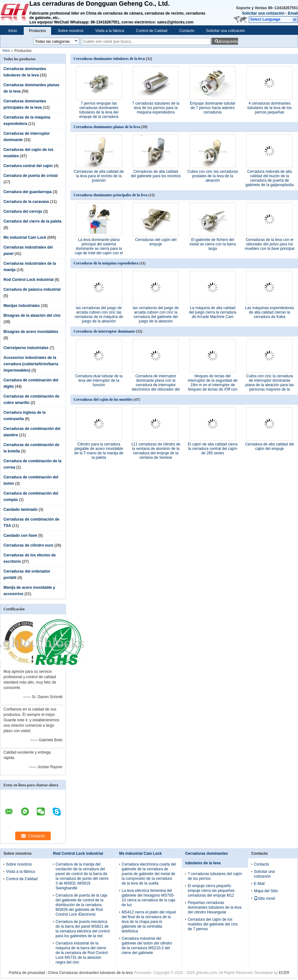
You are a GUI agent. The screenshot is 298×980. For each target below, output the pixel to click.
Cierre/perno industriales (26, 348)
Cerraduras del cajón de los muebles (103, 399)
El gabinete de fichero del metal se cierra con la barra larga (213, 244)
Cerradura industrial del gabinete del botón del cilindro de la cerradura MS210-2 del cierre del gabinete (147, 946)
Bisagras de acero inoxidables (31, 332)
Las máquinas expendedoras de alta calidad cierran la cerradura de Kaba (269, 312)
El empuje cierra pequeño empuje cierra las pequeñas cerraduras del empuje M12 (211, 891)
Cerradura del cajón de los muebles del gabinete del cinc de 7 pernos (213, 924)
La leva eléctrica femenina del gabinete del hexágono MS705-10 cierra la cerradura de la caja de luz (149, 898)
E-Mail (259, 884)
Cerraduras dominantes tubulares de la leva (109, 59)
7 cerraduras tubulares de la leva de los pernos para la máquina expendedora (156, 108)
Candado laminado (20, 509)
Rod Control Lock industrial (29, 280)
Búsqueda (228, 41)
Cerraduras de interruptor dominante (104, 331)
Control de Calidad (152, 31)
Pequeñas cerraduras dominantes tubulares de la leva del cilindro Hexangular (214, 907)
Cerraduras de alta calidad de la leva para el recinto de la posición (99, 176)
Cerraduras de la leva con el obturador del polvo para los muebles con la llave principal (270, 244)
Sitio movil (265, 899)
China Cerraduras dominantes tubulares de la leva (90, 973)
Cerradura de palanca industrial (32, 289)
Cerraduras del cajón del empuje (156, 242)
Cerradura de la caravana (26, 202)
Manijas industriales (22, 306)
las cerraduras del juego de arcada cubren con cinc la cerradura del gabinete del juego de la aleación (156, 315)
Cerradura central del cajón (28, 166)
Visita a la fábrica (110, 31)
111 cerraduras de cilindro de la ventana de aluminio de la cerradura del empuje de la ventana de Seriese (156, 451)
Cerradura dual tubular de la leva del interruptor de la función (99, 380)
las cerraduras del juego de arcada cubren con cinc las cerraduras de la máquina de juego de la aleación (99, 315)
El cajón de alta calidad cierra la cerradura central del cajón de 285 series (213, 449)
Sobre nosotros (71, 31)
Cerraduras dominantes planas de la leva (107, 127)
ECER (284, 973)
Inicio (13, 31)
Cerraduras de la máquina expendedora (106, 263)
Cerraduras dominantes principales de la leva (110, 195)
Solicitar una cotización (263, 13)
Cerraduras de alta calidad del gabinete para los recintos (156, 174)
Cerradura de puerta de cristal (31, 176)
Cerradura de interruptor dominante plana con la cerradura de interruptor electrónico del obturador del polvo (156, 385)
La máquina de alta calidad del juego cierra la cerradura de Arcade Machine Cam (213, 312)
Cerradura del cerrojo (23, 211)
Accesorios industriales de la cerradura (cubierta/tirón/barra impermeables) (31, 364)
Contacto (187, 31)
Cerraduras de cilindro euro (28, 545)
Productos (37, 31)
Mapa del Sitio (266, 891)
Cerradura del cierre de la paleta (32, 221)
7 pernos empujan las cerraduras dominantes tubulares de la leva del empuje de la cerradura (99, 110)
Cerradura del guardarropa (28, 192)
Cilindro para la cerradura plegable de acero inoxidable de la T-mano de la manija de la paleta (99, 451)
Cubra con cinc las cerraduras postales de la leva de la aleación (213, 176)
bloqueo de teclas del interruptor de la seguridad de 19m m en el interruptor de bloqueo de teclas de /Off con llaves (213, 385)
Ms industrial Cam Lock (25, 237)
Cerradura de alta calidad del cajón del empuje (269, 446)
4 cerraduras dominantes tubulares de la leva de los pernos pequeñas (270, 108)
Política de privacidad (27, 973)
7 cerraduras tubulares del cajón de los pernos (215, 876)
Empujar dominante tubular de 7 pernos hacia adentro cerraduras (213, 108)
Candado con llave (20, 535)
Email (293, 13)
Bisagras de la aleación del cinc (32, 315)
